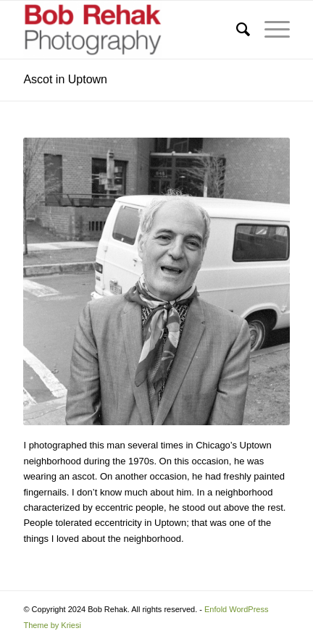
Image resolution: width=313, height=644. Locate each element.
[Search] (236, 30)
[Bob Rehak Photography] (130, 30)
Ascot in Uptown (65, 79)
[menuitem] (236, 30)
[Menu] (270, 30)
